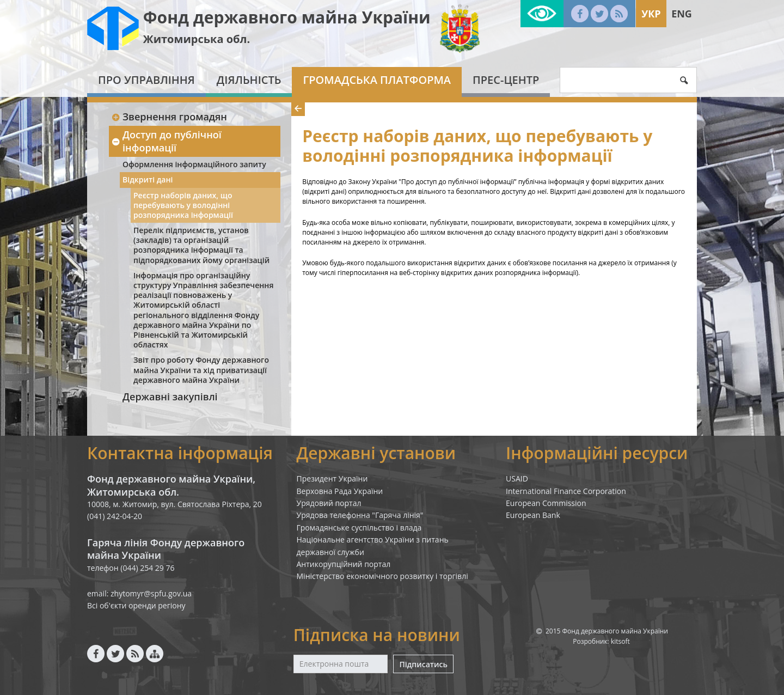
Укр (651, 14)
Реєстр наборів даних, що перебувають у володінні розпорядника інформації (183, 205)
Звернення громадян (169, 117)
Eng (682, 14)
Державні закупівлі (170, 397)
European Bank (533, 515)
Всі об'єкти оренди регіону (136, 605)
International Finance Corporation (566, 491)
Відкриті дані (148, 179)
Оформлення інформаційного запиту (194, 164)
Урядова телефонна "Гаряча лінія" (360, 515)
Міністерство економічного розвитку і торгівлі (382, 576)
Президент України (332, 478)
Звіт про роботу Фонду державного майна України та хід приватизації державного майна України (201, 370)
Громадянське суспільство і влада (359, 528)
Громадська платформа (377, 80)
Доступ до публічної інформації (166, 141)
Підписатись (423, 664)
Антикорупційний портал (344, 564)
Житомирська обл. (197, 39)
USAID (517, 478)
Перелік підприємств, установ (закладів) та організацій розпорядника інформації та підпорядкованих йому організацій (201, 245)
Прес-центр (506, 80)
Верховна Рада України (340, 491)
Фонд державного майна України (287, 17)
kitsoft (620, 641)
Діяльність (249, 80)
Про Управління (146, 80)
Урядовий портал (329, 503)
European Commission (546, 503)
